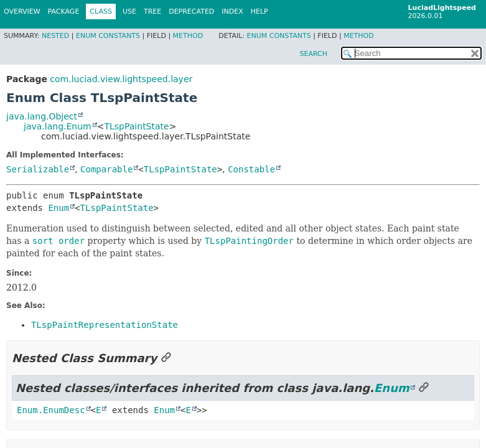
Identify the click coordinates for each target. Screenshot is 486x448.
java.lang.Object (42, 116)
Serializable (38, 169)
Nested (55, 36)
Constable (251, 169)
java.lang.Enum (58, 126)
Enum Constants (108, 36)
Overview (22, 12)
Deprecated (191, 12)
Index (232, 12)
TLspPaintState (136, 126)
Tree (152, 12)
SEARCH (313, 54)
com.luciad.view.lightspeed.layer (121, 79)
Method (188, 36)
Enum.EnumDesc (51, 410)
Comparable (106, 169)
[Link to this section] (166, 358)
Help (259, 12)
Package (64, 12)
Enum (58, 208)
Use (129, 12)
